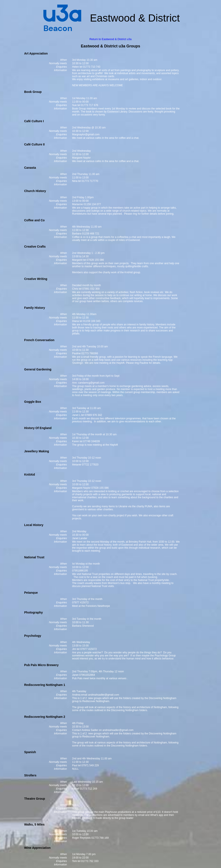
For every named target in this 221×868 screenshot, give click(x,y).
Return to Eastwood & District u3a (110, 39)
